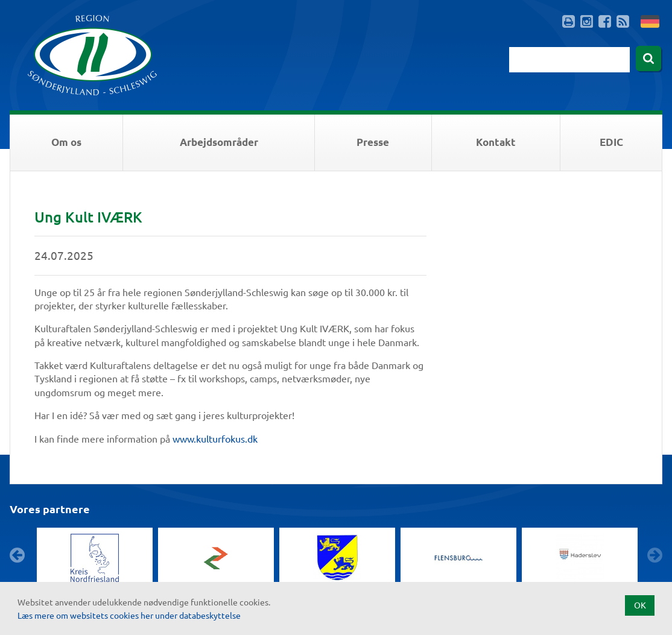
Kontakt (496, 142)
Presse (373, 142)
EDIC (611, 142)
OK (640, 605)
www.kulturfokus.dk (216, 438)
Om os (66, 142)
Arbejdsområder (219, 142)
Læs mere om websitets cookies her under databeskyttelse (129, 615)
